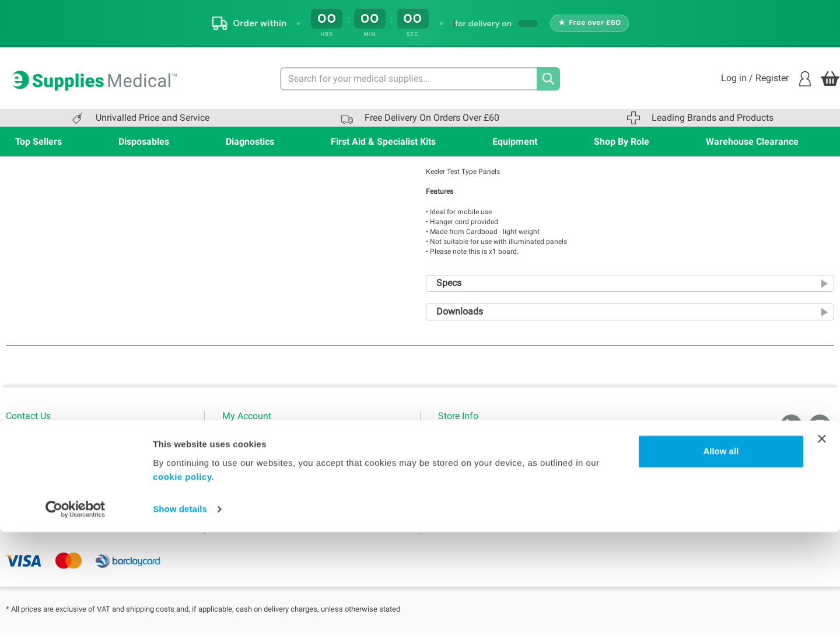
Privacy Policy (463, 475)
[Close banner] (822, 549)
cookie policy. (183, 587)
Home (449, 439)
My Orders (241, 475)
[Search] (548, 79)
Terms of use (461, 457)
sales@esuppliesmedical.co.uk (61, 497)
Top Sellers (38, 142)
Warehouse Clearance (752, 142)
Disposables (144, 142)
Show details (180, 619)
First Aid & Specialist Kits (383, 142)
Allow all (721, 561)
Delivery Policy (464, 511)
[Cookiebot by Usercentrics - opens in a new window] (76, 619)
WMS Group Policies (474, 493)
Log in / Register (766, 79)
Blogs (232, 493)
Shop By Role (622, 142)
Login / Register (251, 457)
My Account (244, 439)
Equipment (515, 142)
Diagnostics (250, 142)
